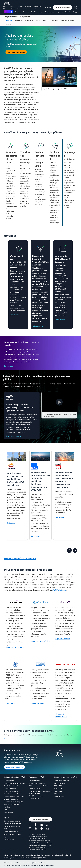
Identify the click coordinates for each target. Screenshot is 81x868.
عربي (11, 855)
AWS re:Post (8, 829)
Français (47, 855)
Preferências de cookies (40, 863)
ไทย (17, 858)
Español (41, 855)
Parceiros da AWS (34, 799)
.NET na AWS (58, 786)
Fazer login (48, 7)
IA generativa (29, 20)
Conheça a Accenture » (15, 647)
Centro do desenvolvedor (62, 781)
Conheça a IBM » (37, 703)
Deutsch (28, 855)
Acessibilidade (17, 863)
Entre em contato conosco (12, 821)
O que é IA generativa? (11, 799)
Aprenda (60, 12)
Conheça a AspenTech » (40, 641)
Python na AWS (59, 788)
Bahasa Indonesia (19, 855)
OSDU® (38, 20)
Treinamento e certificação (37, 783)
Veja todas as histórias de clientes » (20, 558)
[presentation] (69, 550)
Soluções (26, 12)
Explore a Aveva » (63, 638)
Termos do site (27, 863)
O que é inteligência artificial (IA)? (14, 796)
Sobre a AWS (5, 7)
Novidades (7, 807)
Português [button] (28, 7)
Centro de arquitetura (36, 788)
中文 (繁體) (43, 858)
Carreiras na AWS (9, 839)
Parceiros (55, 20)
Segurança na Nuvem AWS (12, 804)
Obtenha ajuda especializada (13, 824)
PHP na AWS (58, 794)
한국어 (28, 858)
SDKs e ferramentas (60, 783)
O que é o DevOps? (10, 788)
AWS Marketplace (59, 590)
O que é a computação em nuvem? (15, 783)
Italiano (53, 855)
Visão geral (9, 20)
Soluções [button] (18, 20)
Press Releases (8, 812)
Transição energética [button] (67, 20)
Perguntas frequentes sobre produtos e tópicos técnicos (40, 792)
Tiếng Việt (68, 855)
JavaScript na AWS (60, 796)
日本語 (22, 858)
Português (60, 855)
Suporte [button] (20, 7)
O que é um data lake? (11, 794)
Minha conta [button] (38, 7)
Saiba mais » (37, 326)
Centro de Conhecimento (12, 832)
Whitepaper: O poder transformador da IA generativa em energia (18, 262)
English (35, 855)
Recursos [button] (9, 24)
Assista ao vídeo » (13, 436)
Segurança (46, 20)
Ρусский (12, 858)
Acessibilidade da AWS (11, 786)
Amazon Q (8, 12)
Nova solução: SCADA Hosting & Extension (63, 259)
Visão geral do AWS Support (13, 834)
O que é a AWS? (9, 781)
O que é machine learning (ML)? (14, 802)
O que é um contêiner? (11, 791)
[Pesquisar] (76, 12)
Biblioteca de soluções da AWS (38, 786)
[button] (62, 7)
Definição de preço (37, 12)
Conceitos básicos (34, 781)
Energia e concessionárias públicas (17, 17)
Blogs (6, 810)
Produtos (18, 12)
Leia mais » (15, 315)
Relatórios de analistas (36, 796)
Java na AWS (58, 791)
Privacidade (7, 863)
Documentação (50, 12)
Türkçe (6, 858)
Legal (6, 837)
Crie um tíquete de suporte (12, 826)
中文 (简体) (34, 858)
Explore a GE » (11, 703)
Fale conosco (12, 7)
